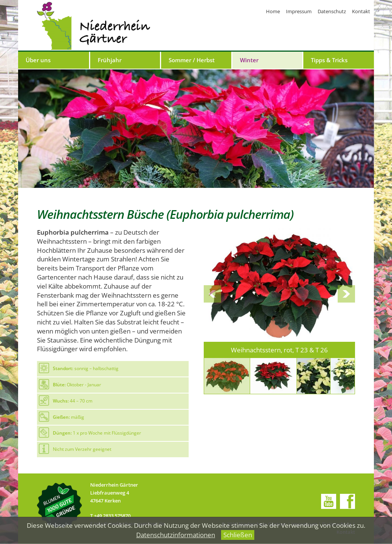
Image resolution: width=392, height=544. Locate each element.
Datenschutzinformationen (176, 535)
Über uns (38, 60)
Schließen (238, 535)
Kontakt (361, 11)
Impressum (299, 11)
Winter (249, 60)
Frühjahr (110, 60)
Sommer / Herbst (192, 60)
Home (273, 11)
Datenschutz (332, 11)
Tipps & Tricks (329, 60)
